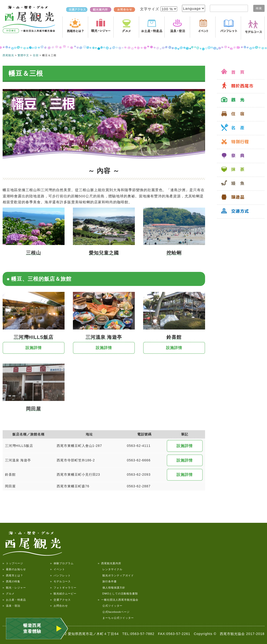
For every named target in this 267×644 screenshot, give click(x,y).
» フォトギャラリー (63, 588)
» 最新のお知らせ (14, 569)
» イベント (58, 569)
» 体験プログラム (62, 563)
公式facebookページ (114, 612)
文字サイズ (150, 9)
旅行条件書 (107, 581)
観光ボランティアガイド (116, 575)
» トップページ (13, 563)
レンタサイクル (110, 569)
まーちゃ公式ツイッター (116, 618)
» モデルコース (60, 581)
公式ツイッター (110, 606)
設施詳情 (34, 348)
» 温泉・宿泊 (11, 606)
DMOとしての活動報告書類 (118, 594)
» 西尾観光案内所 (110, 563)
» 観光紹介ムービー (63, 594)
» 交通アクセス (60, 600)
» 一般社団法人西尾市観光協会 (118, 600)
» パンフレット (60, 575)
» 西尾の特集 (11, 581)
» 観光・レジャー (14, 588)
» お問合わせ (59, 606)
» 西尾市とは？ (13, 575)
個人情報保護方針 (112, 588)
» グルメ (9, 594)
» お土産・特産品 (14, 600)
